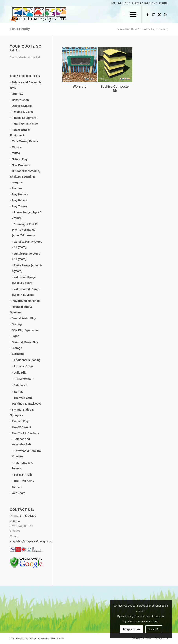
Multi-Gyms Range (26, 124)
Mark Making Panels (25, 141)
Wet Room (19, 493)
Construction (20, 100)
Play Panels (19, 200)
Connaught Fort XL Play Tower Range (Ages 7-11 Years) (25, 230)
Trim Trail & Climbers (25, 433)
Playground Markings (26, 301)
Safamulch (21, 385)
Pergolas (18, 183)
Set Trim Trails (23, 475)
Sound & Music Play (25, 342)
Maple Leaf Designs (27, 639)
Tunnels (17, 487)
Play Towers (20, 206)
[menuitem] (122, 15)
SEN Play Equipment (25, 330)
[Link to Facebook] (148, 15)
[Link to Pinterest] (165, 15)
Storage (17, 348)
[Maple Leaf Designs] (39, 15)
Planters (17, 188)
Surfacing (18, 354)
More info (154, 629)
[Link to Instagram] (154, 15)
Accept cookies (131, 629)
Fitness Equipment (24, 118)
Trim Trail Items (24, 481)
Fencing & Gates (23, 112)
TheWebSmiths (56, 639)
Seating (17, 324)
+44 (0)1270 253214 (129, 3)
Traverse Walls (21, 427)
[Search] (122, 15)
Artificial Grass (23, 366)
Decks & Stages (22, 106)
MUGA (16, 153)
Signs (15, 336)
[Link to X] (159, 15)
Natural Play (20, 159)
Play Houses (20, 194)
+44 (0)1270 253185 (156, 3)
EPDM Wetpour (24, 379)
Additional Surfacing (27, 360)
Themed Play (20, 421)
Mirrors (16, 147)
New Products (21, 165)
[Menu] (131, 15)
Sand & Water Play (24, 318)
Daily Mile (20, 373)
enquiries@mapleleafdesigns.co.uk (33, 541)
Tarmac (19, 392)
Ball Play (17, 94)
